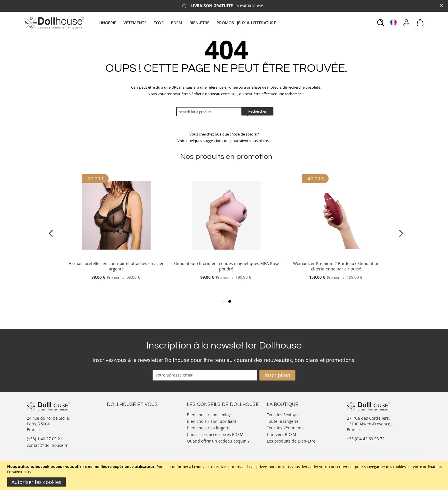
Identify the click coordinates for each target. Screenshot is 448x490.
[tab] (188, 23)
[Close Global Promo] (441, 5)
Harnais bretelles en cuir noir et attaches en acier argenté (116, 266)
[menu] (188, 23)
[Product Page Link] (116, 257)
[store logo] (54, 23)
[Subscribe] (277, 375)
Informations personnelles (132, 426)
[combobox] (212, 112)
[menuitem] (110, 23)
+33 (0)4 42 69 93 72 (366, 439)
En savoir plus (19, 472)
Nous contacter (121, 414)
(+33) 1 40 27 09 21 (45, 439)
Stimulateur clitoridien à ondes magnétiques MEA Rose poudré (226, 266)
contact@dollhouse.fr (47, 445)
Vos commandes (122, 431)
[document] (225, 475)
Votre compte (120, 420)
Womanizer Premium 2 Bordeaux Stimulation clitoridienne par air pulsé (336, 266)
